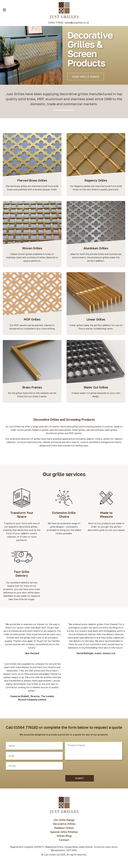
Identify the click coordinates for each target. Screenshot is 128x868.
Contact (64, 842)
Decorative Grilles (64, 826)
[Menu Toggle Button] (4, 10)
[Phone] (34, 768)
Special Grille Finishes (64, 833)
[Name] (34, 748)
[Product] (94, 753)
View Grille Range (86, 77)
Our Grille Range (64, 821)
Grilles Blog (64, 838)
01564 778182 (56, 23)
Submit (80, 780)
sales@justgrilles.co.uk (77, 23)
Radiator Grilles (64, 830)
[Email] (34, 758)
